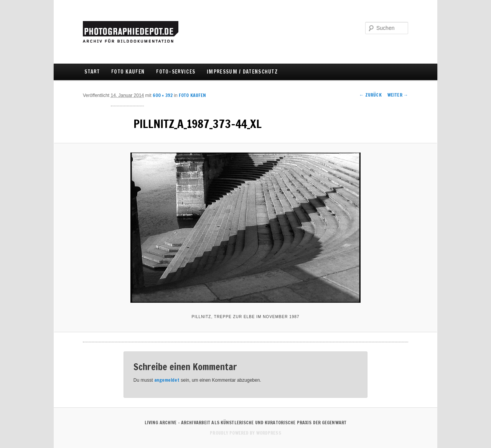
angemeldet (167, 380)
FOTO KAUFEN (128, 72)
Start (92, 72)
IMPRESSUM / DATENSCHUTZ (242, 72)
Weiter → (398, 95)
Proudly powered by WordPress (245, 433)
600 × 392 (163, 95)
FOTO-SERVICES (176, 72)
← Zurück (371, 95)
